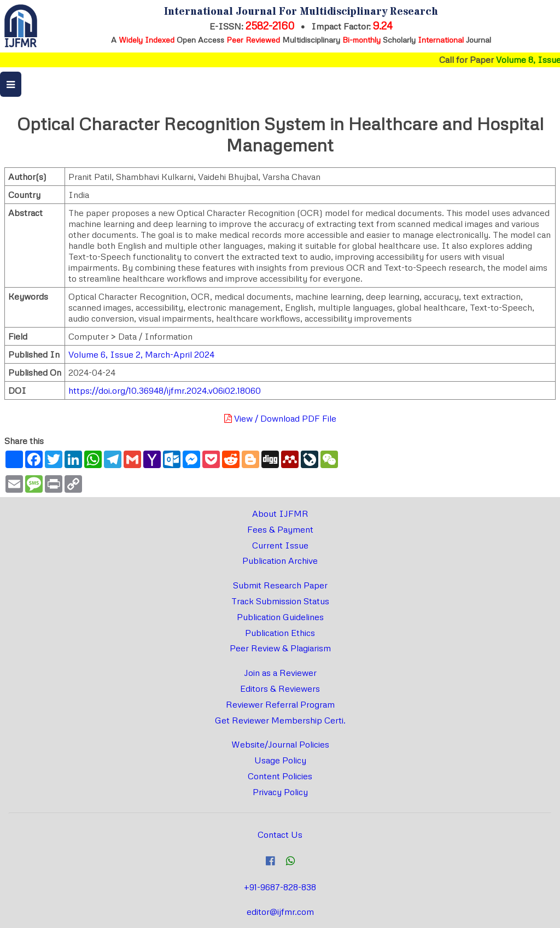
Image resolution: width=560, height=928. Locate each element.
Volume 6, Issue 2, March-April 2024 (141, 354)
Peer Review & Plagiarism (280, 648)
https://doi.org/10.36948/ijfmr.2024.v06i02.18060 (165, 390)
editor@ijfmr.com (280, 912)
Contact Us (280, 834)
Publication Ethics (280, 633)
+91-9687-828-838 (280, 887)
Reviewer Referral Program (280, 704)
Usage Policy (280, 760)
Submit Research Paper (280, 585)
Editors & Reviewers (280, 688)
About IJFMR (280, 513)
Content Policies (280, 776)
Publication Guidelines (280, 617)
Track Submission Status (280, 601)
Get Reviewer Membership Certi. (280, 720)
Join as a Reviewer (280, 673)
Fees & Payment (280, 529)
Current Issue (280, 545)
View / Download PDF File (280, 418)
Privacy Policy (280, 792)
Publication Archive (280, 561)
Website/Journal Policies (280, 744)
